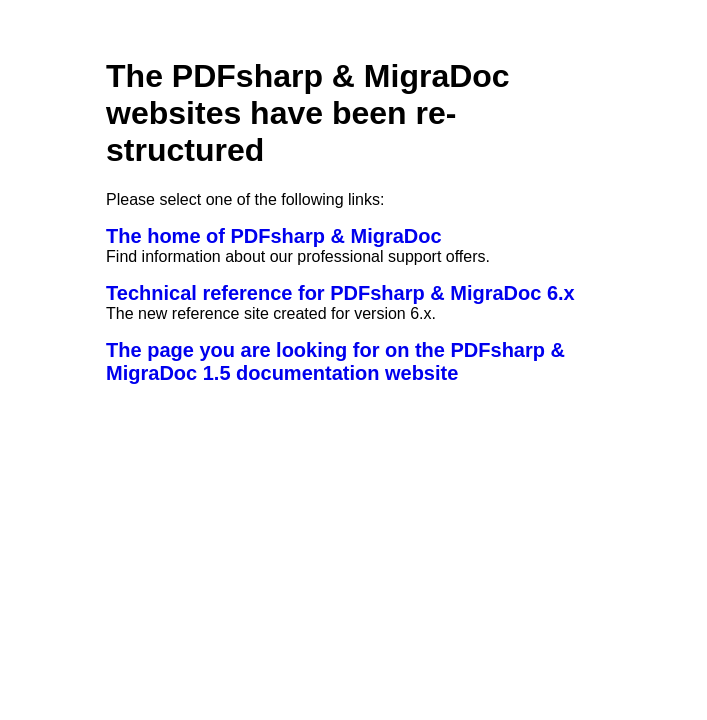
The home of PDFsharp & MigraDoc (274, 236)
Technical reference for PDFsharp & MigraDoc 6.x (340, 293)
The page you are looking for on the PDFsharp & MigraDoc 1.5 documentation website (335, 361)
